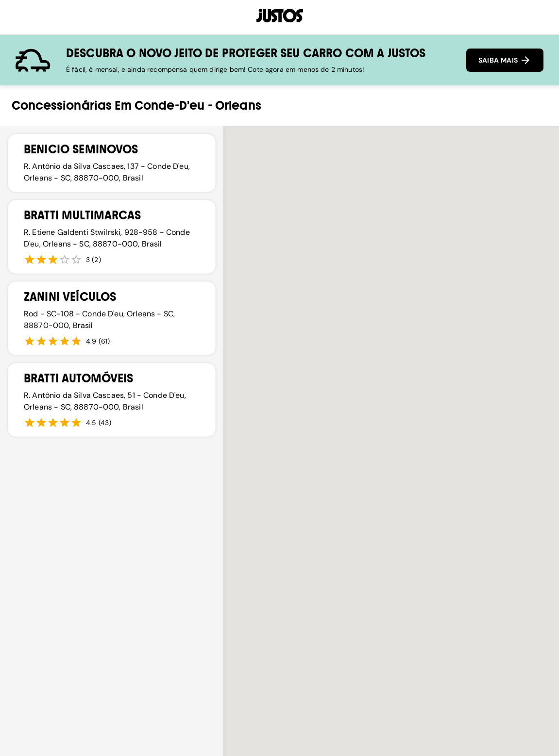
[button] (314, 357)
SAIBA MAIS (505, 60)
